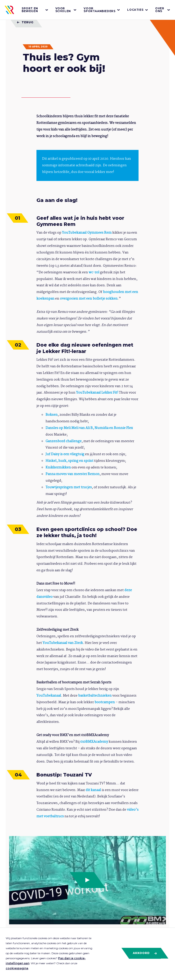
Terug (25, 22)
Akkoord (145, 953)
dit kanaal (93, 790)
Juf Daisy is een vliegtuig (65, 454)
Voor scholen (66, 10)
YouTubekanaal (49, 696)
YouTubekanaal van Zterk (63, 643)
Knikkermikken (58, 468)
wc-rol (94, 272)
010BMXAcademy (94, 742)
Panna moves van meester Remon (73, 474)
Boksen (52, 415)
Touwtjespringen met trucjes (69, 487)
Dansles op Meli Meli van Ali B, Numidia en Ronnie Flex (89, 428)
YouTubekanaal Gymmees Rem (87, 233)
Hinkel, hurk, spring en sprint (69, 461)
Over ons (163, 10)
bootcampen (105, 702)
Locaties (138, 10)
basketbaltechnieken (95, 696)
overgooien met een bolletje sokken (89, 299)
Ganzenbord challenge (64, 441)
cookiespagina (17, 968)
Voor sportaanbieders (102, 10)
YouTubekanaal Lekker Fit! (97, 393)
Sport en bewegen (35, 10)
